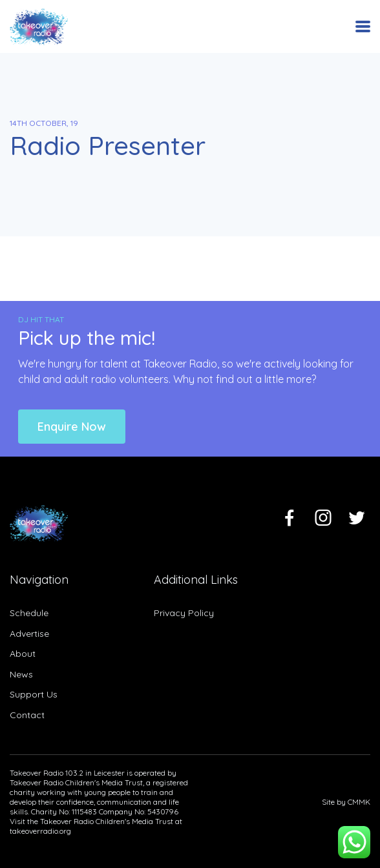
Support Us (34, 694)
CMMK (359, 802)
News (21, 674)
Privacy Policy (184, 613)
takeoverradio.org (40, 831)
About (23, 654)
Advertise (29, 634)
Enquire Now (72, 427)
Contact (27, 715)
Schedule (29, 613)
